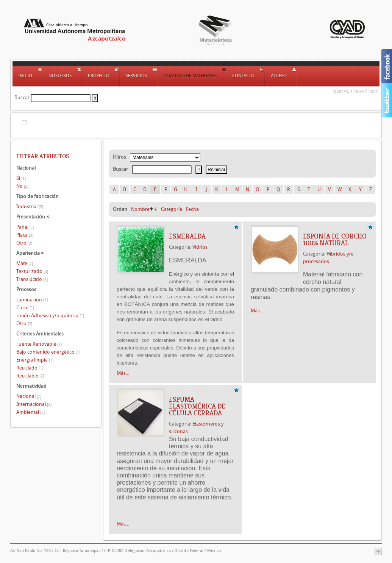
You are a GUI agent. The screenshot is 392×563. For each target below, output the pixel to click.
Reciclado (30, 368)
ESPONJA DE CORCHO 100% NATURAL (335, 240)
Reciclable (30, 376)
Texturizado (32, 271)
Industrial (30, 207)
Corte (25, 308)
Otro (24, 243)
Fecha (192, 209)
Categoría (172, 209)
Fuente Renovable (39, 344)
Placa (25, 235)
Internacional (34, 404)
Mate (25, 263)
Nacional (29, 396)
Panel (25, 227)
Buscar (22, 97)
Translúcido (32, 279)
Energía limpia (35, 360)
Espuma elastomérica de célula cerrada (197, 406)
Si (21, 178)
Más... (123, 373)
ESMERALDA (187, 236)
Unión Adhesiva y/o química (50, 316)
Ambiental (30, 412)
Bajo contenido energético (48, 352)
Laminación (32, 300)
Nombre (140, 209)
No (22, 186)
